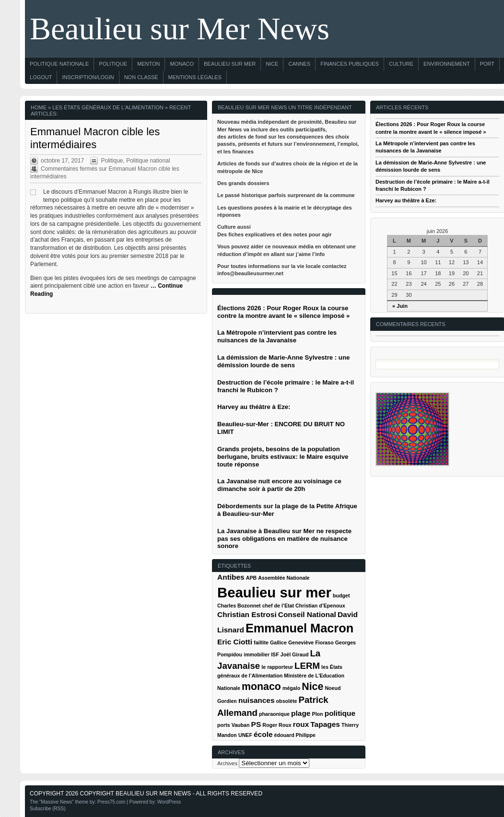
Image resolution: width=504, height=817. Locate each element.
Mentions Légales (195, 77)
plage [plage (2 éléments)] (301, 713)
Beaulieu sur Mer (230, 64)
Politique (113, 64)
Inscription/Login (88, 77)
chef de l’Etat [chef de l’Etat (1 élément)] (278, 606)
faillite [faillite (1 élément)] (261, 642)
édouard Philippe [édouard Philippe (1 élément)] (295, 735)
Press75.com (111, 802)
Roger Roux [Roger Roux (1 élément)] (277, 725)
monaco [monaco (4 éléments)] (261, 687)
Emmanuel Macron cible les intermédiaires (95, 138)
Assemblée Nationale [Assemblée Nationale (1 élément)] (284, 578)
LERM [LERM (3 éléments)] (307, 666)
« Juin (400, 306)
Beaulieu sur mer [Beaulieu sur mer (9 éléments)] (274, 592)
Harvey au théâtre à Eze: (406, 200)
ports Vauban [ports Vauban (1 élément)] (234, 725)
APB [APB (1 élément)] (252, 578)
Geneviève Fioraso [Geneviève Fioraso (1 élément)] (311, 642)
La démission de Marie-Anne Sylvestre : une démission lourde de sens (283, 361)
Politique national (148, 161)
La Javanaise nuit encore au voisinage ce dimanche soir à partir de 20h (279, 485)
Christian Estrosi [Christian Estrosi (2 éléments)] (247, 614)
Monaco (182, 64)
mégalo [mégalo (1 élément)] (291, 688)
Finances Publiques (350, 64)
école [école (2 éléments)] (263, 734)
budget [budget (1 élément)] (341, 595)
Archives (227, 763)
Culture (401, 64)
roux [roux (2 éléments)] (301, 724)
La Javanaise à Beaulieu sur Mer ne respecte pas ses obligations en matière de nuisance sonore (284, 539)
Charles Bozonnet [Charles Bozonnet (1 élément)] (239, 606)
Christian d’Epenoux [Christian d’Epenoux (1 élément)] (320, 606)
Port (487, 64)
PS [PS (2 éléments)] (256, 724)
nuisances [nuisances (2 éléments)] (257, 700)
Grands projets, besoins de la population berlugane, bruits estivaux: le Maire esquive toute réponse (283, 457)
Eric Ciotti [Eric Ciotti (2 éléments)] (235, 642)
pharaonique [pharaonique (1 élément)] (274, 714)
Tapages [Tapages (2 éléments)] (325, 724)
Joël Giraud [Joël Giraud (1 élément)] (295, 654)
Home (39, 107)
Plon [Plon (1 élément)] (318, 714)
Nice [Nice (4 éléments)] (312, 687)
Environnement (447, 64)
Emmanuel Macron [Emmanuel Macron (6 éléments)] (299, 628)
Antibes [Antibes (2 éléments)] (231, 577)
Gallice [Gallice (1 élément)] (278, 642)
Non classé (141, 77)
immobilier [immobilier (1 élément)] (257, 654)
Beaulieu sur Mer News (180, 29)
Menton (148, 64)
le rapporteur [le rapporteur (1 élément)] (277, 667)
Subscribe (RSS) (47, 809)
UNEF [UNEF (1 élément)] (245, 735)
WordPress (169, 802)
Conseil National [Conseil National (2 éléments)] (307, 614)
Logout (41, 77)
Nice (272, 64)
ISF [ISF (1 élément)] (275, 654)
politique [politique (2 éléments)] (340, 713)
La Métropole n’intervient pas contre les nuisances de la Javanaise (277, 336)
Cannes (299, 64)
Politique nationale (59, 64)
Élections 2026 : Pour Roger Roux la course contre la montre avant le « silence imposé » (283, 312)
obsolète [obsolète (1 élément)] (287, 701)
